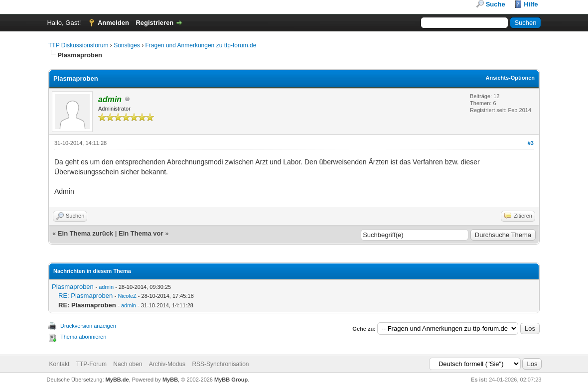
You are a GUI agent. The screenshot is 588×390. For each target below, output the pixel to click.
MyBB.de (117, 380)
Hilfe (531, 4)
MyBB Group (231, 380)
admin (106, 287)
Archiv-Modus (167, 364)
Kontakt (60, 364)
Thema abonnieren (83, 337)
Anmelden (113, 23)
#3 (531, 143)
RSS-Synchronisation (220, 364)
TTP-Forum (91, 364)
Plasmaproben (73, 287)
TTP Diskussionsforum (78, 45)
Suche (496, 4)
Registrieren (154, 23)
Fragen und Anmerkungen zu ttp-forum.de (201, 45)
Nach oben (128, 364)
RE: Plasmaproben (85, 296)
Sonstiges (127, 45)
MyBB (170, 380)
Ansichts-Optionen (510, 78)
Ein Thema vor (141, 233)
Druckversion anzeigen (88, 326)
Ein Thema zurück (85, 233)
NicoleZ (127, 296)
